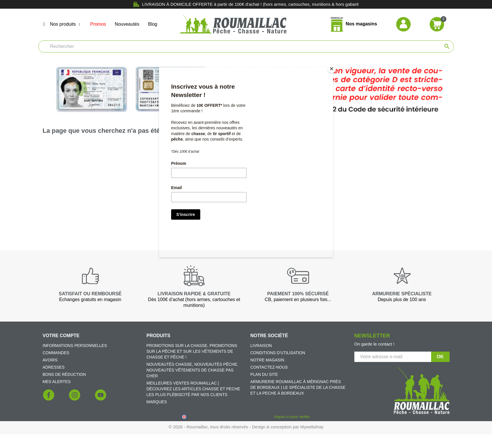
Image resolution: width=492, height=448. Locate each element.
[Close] (332, 69)
